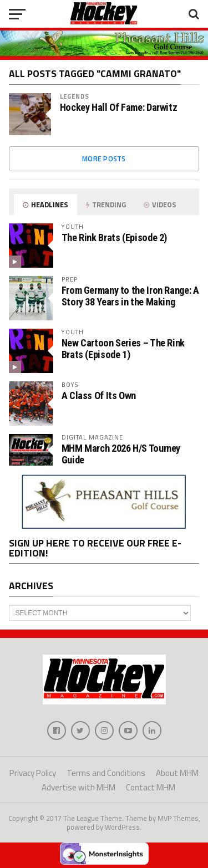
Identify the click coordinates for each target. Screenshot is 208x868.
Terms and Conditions (106, 773)
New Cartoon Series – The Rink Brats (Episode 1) (123, 348)
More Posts (104, 159)
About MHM (177, 773)
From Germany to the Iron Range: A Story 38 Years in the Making (130, 296)
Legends (75, 96)
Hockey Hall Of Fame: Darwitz (119, 108)
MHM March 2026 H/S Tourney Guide (121, 454)
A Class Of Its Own (99, 395)
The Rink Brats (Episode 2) (114, 238)
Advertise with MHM (78, 787)
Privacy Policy (33, 773)
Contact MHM (151, 787)
